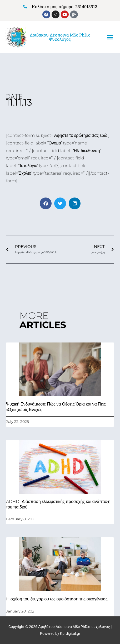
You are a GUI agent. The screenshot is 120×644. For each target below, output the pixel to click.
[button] (110, 37)
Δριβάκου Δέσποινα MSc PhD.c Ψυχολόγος (60, 37)
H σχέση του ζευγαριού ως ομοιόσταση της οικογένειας (57, 599)
